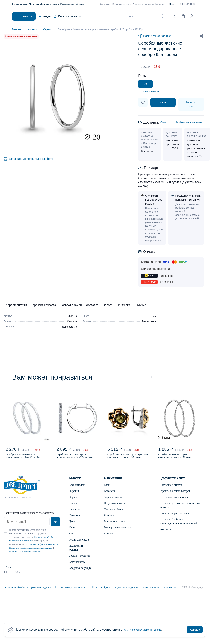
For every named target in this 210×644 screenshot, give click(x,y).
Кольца (73, 507)
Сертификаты (77, 566)
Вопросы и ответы (115, 526)
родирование (69, 327)
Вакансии (110, 495)
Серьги (73, 501)
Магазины (34, 4)
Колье (72, 538)
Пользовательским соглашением (158, 595)
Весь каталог (77, 489)
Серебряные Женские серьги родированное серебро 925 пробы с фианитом (76, 459)
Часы (72, 532)
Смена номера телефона (174, 517)
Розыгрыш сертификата (72, 4)
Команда (109, 538)
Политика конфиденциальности (72, 595)
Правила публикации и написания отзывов (181, 509)
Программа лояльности (174, 501)
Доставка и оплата (50, 4)
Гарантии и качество (122, 4)
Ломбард (109, 520)
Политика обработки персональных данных (115, 595)
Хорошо (195, 630)
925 (154, 317)
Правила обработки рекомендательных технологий (178, 525)
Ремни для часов (79, 544)
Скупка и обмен (20, 4)
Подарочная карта (67, 16)
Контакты (159, 4)
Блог (107, 489)
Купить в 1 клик (191, 105)
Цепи (72, 526)
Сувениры (75, 520)
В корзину (163, 103)
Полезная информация (143, 4)
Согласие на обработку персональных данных (28, 595)
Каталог (75, 482)
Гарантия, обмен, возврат (175, 495)
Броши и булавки (79, 560)
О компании (106, 4)
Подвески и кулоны (76, 552)
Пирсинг (74, 495)
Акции (45, 16)
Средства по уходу (80, 572)
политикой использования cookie (145, 630)
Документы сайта (172, 482)
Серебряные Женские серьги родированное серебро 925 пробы (25, 459)
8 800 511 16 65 (188, 4)
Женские (72, 322)
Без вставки (149, 322)
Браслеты (74, 513)
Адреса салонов (114, 501)
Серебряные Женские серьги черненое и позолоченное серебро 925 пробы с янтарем (127, 459)
